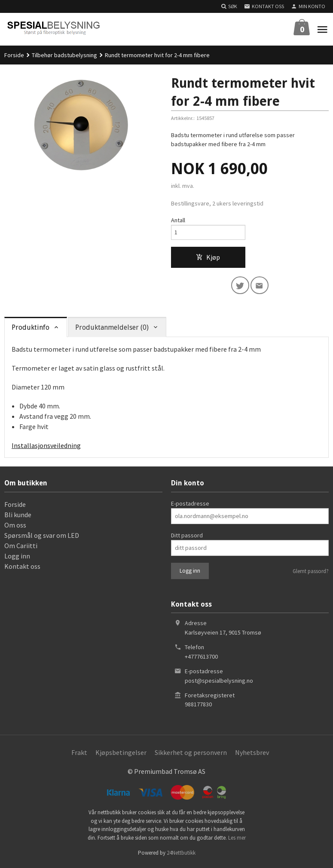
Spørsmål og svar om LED (42, 537)
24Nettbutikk (181, 855)
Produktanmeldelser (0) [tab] (112, 330)
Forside (14, 55)
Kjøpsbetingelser (121, 755)
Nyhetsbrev (252, 755)
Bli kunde (18, 517)
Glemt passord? (311, 573)
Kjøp (208, 258)
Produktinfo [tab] (31, 330)
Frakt (79, 755)
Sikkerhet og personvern (191, 755)
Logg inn (17, 558)
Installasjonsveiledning (46, 448)
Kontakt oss (22, 568)
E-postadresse (190, 506)
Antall (178, 220)
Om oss (15, 527)
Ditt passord (187, 537)
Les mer (237, 840)
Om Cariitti (21, 548)
